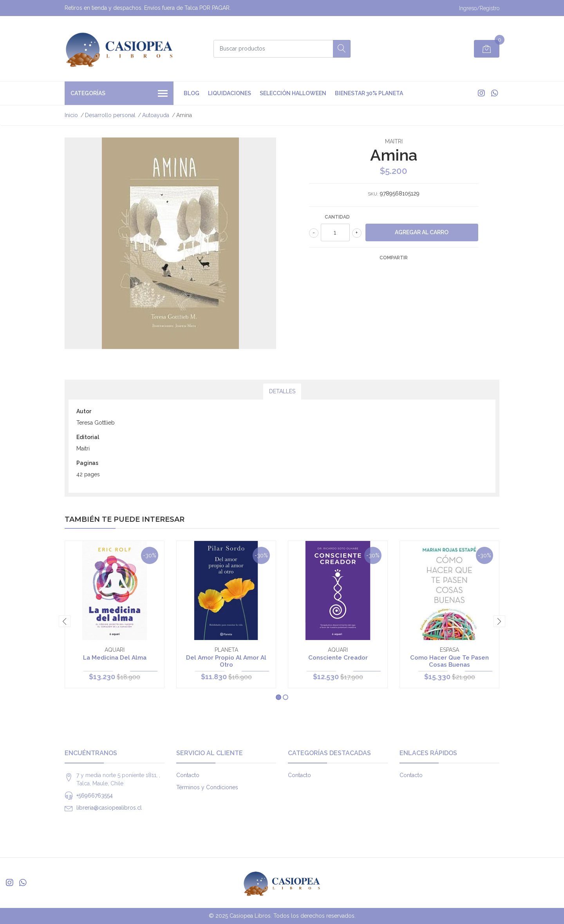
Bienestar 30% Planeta (369, 93)
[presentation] (65, 621)
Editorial (88, 437)
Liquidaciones (230, 93)
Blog (192, 93)
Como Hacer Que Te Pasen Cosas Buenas (449, 661)
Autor (84, 411)
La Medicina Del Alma (115, 658)
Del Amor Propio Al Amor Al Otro (226, 661)
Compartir (394, 258)
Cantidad (337, 217)
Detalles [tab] (282, 391)
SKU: (373, 194)
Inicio (71, 115)
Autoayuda (156, 115)
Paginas (87, 463)
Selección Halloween (293, 93)
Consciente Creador (338, 658)
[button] (278, 697)
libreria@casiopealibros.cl (109, 808)
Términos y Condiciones (207, 787)
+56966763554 (95, 796)
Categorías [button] (119, 94)
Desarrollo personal (110, 115)
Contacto (188, 775)
